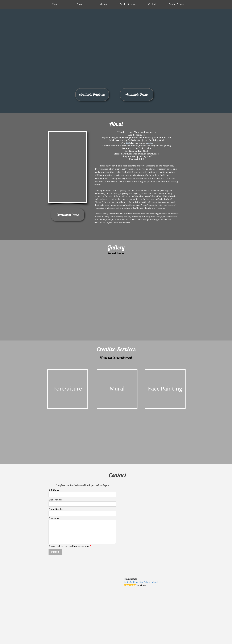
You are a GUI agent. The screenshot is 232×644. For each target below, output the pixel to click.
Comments (54, 518)
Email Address (55, 500)
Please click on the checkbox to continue (70, 546)
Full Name (54, 490)
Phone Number (56, 509)
